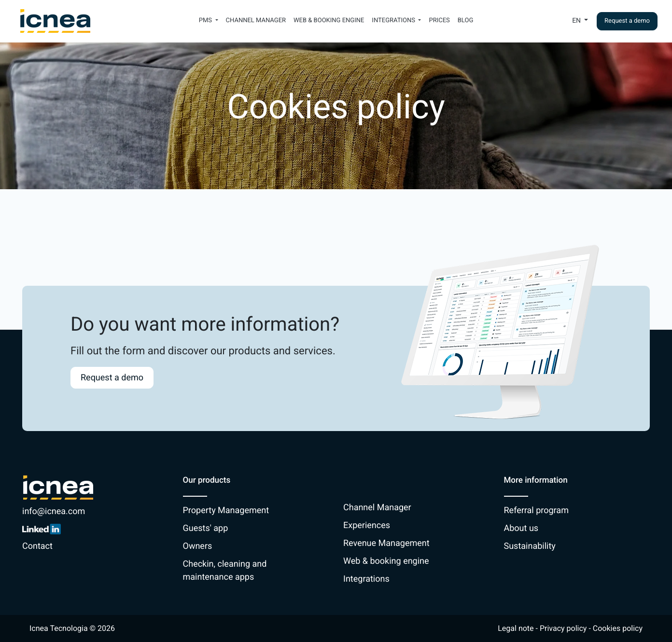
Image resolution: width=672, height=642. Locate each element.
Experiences (367, 525)
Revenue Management (386, 543)
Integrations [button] (394, 21)
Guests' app (206, 528)
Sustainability (530, 546)
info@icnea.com (54, 511)
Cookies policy (618, 628)
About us (521, 528)
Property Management (226, 510)
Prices (439, 21)
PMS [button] (206, 21)
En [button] (577, 21)
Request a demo (627, 21)
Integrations (366, 579)
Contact (37, 546)
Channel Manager (256, 21)
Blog (466, 21)
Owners (198, 546)
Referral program (536, 510)
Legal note (516, 628)
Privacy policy (563, 628)
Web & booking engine (329, 21)
